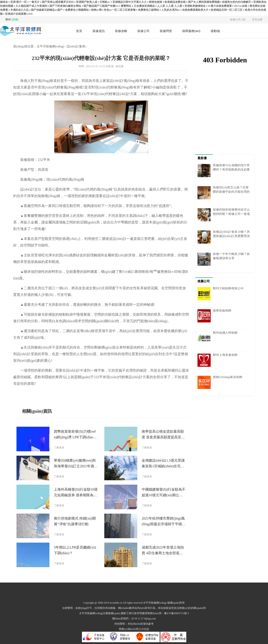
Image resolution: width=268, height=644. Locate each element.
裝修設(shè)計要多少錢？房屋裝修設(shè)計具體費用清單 (231, 236)
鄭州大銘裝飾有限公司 (228, 288)
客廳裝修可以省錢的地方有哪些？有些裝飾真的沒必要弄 (231, 170)
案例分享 (90, 393)
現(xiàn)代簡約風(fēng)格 (139, 393)
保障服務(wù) (191, 31)
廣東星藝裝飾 (222, 310)
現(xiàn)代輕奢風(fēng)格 (63, 393)
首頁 (79, 31)
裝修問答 (166, 31)
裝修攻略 (121, 31)
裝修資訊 (99, 31)
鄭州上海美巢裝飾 (225, 355)
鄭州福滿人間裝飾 (225, 333)
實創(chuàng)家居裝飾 (228, 377)
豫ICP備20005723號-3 (177, 613)
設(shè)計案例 (76, 46)
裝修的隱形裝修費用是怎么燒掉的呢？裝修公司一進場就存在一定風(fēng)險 (231, 214)
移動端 (215, 31)
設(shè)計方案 (109, 393)
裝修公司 (143, 31)
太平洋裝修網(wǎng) (50, 46)
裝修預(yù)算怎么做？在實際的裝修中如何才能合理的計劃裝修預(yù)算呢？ (231, 192)
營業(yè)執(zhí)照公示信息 (134, 629)
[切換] (15, 20)
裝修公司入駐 (238, 20)
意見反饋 (257, 20)
